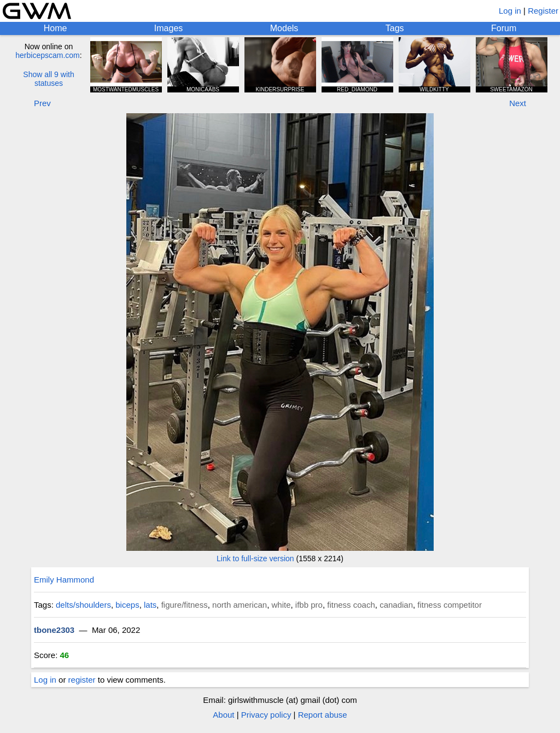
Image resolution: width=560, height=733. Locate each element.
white (281, 605)
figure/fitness (185, 605)
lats (150, 605)
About (223, 715)
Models (284, 28)
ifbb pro (309, 605)
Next (518, 103)
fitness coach (351, 605)
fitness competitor (450, 605)
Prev (42, 103)
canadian (396, 605)
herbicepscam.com (48, 55)
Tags (395, 28)
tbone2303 (54, 630)
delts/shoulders (83, 605)
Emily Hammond (64, 580)
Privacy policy (266, 715)
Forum (504, 28)
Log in (510, 11)
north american (240, 605)
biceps (127, 605)
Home (56, 28)
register (82, 680)
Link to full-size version (255, 559)
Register (543, 11)
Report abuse (323, 715)
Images (168, 28)
